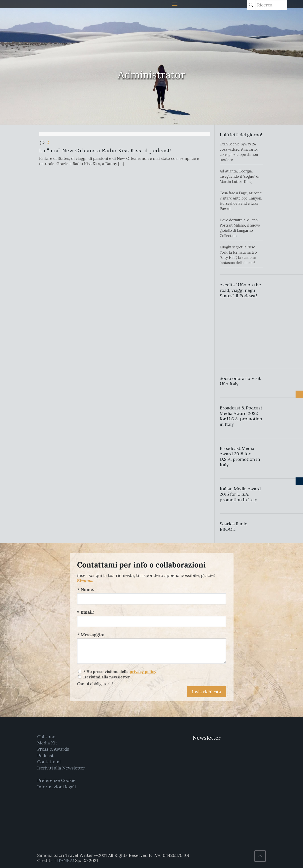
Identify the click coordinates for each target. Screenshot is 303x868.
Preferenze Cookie (56, 780)
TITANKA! (64, 860)
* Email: (85, 612)
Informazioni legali (57, 787)
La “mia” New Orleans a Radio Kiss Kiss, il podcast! (105, 150)
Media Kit (47, 743)
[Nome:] (152, 599)
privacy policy (143, 671)
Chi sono (46, 737)
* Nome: (86, 589)
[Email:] (152, 621)
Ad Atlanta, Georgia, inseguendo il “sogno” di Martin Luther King (239, 176)
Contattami (49, 762)
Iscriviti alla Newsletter (61, 768)
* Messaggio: (91, 635)
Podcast (45, 755)
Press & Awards (53, 749)
